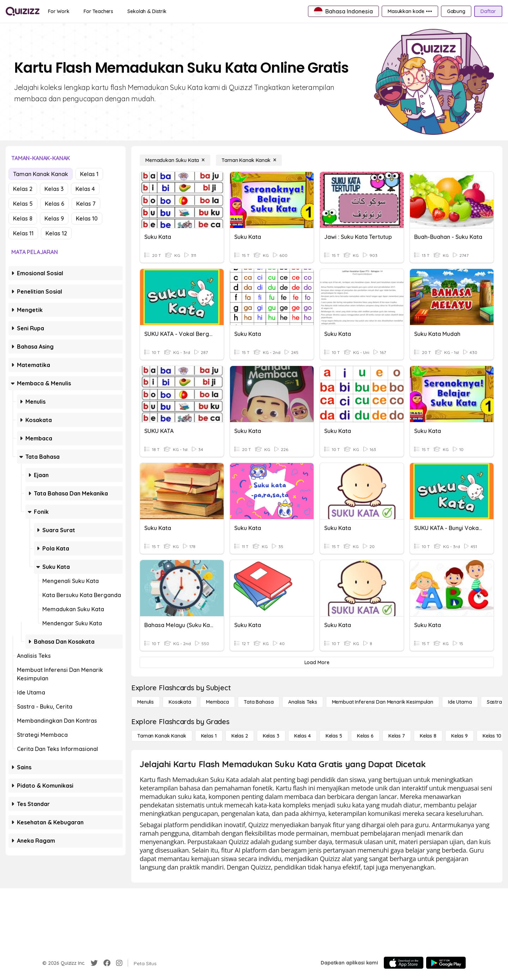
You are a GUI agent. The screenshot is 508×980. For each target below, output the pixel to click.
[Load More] (317, 662)
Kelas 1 (89, 174)
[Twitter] (94, 963)
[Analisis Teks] (303, 702)
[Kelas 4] (303, 736)
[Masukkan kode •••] (410, 11)
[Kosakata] (180, 702)
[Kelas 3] (271, 736)
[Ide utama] (460, 702)
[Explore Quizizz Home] (23, 11)
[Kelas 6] (365, 736)
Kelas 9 (54, 218)
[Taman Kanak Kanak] (249, 160)
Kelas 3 (54, 189)
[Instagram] (119, 963)
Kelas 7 (86, 204)
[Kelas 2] (240, 736)
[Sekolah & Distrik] (147, 11)
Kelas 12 (56, 233)
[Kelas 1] (209, 736)
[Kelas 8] (428, 736)
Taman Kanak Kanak (41, 174)
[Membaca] (217, 702)
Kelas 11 (23, 233)
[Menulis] (146, 702)
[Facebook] (107, 963)
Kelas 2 (23, 189)
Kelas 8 (23, 218)
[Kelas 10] (492, 736)
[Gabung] (456, 11)
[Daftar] (488, 11)
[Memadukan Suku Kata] (175, 160)
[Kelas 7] (397, 736)
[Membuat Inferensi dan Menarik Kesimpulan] (383, 702)
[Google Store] (446, 963)
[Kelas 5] (334, 736)
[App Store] (404, 963)
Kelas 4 (85, 189)
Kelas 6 (55, 204)
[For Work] (59, 11)
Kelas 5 (23, 204)
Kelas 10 (87, 218)
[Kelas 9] (459, 736)
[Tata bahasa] (259, 702)
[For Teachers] (98, 11)
